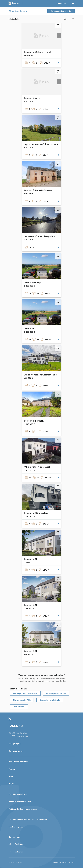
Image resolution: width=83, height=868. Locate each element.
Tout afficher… (19, 707)
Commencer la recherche (61, 11)
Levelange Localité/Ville (56, 693)
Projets (12, 784)
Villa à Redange (33, 282)
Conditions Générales (18, 794)
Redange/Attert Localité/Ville (25, 693)
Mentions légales (16, 827)
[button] (59, 36)
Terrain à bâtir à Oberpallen (40, 236)
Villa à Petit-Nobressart (37, 467)
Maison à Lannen (34, 421)
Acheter (12, 769)
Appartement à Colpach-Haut (41, 144)
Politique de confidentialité (20, 802)
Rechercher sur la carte (18, 762)
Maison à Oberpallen (36, 513)
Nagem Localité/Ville (22, 700)
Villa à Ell (29, 329)
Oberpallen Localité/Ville (50, 700)
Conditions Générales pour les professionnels (28, 819)
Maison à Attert (33, 98)
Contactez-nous (16, 751)
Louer (11, 776)
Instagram (16, 852)
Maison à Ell (31, 559)
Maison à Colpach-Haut (38, 52)
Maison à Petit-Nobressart (39, 190)
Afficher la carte (18, 11)
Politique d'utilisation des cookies (23, 809)
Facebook (16, 844)
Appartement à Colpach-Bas (40, 375)
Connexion (62, 3)
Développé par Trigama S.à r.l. (64, 862)
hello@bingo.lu (15, 744)
